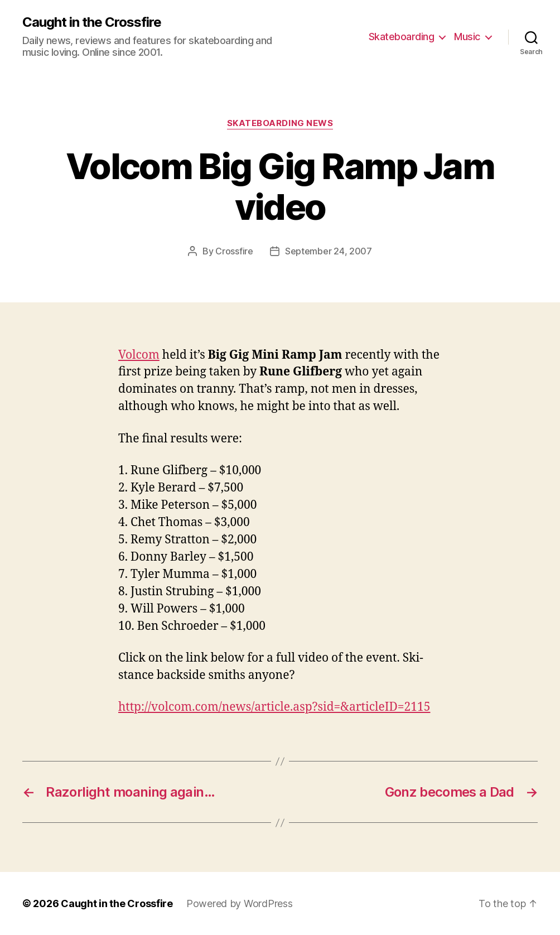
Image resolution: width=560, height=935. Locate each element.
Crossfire (234, 251)
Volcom (139, 355)
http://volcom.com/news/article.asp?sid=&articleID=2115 (274, 707)
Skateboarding (402, 37)
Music (467, 37)
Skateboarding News (280, 123)
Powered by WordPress (240, 903)
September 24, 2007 (329, 251)
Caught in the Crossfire (92, 22)
